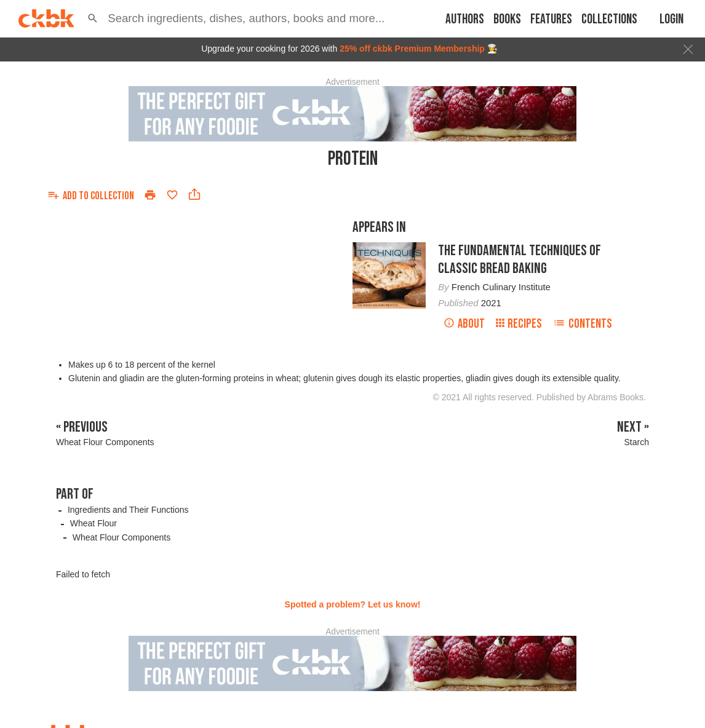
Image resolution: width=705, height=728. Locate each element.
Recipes (519, 324)
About (464, 324)
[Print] (150, 195)
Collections (609, 19)
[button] (93, 18)
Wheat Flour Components (122, 537)
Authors (465, 19)
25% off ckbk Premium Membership (412, 49)
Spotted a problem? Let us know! (353, 604)
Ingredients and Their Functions (128, 510)
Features (551, 19)
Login (671, 19)
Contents (583, 324)
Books (507, 19)
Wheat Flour (94, 523)
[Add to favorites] (172, 195)
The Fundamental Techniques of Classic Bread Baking (520, 259)
